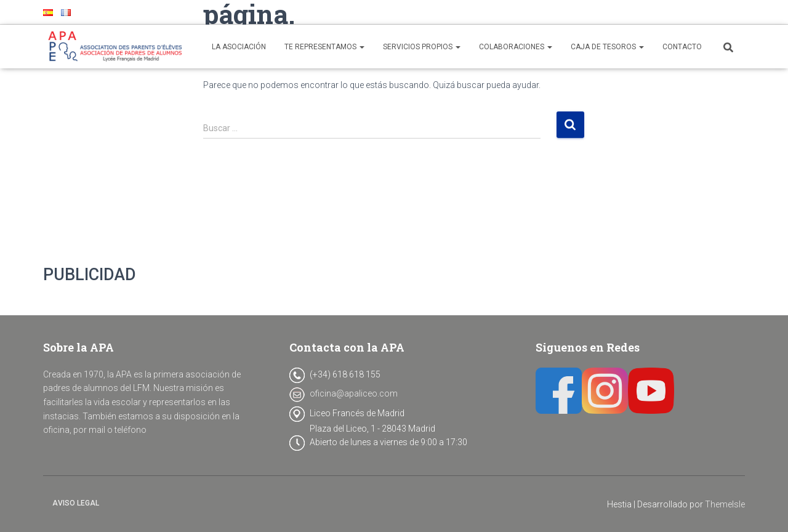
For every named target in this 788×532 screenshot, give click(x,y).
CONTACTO (682, 47)
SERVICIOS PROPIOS (422, 47)
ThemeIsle (725, 504)
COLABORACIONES (516, 47)
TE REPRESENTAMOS (324, 47)
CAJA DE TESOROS (607, 47)
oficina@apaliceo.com (354, 393)
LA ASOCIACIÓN (239, 47)
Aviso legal (76, 503)
